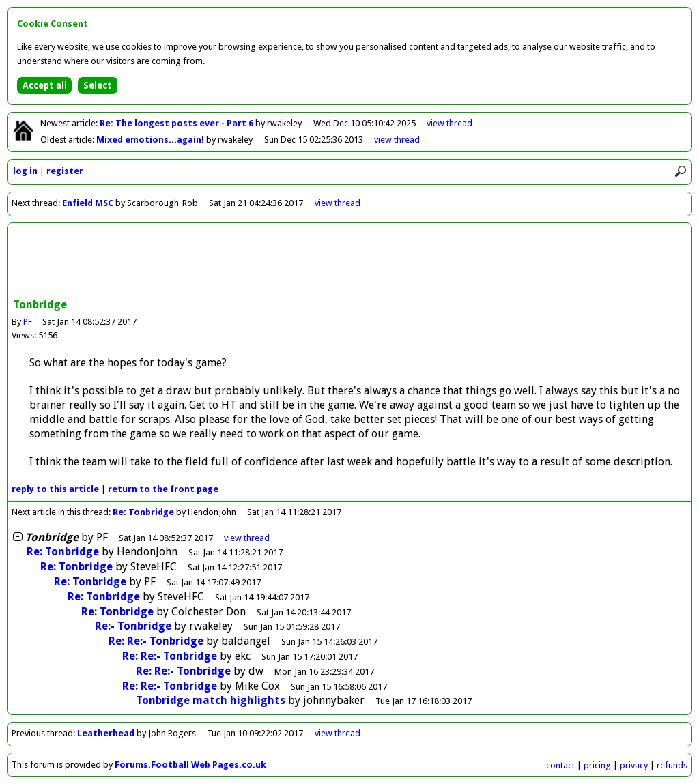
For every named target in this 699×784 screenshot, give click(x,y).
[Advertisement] (349, 262)
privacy (634, 765)
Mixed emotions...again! (151, 140)
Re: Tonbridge (143, 512)
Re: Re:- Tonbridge (156, 641)
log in (25, 171)
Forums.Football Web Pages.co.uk (190, 765)
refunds (672, 765)
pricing (597, 765)
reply (55, 489)
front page (163, 489)
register (65, 171)
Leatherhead (106, 733)
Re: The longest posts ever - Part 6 (177, 123)
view (450, 123)
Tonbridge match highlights (211, 700)
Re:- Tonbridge (133, 626)
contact (560, 765)
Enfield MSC (88, 203)
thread (247, 538)
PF (28, 322)
